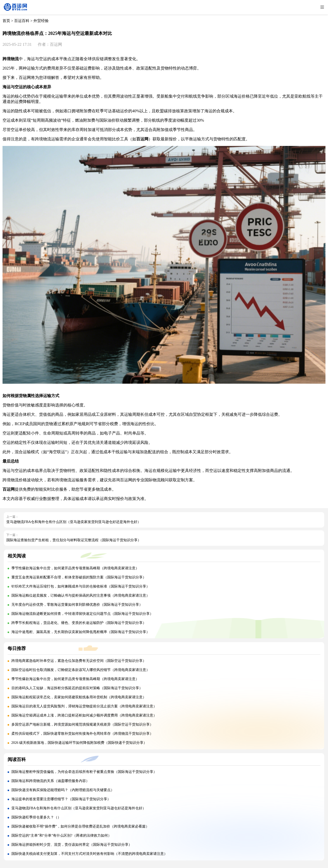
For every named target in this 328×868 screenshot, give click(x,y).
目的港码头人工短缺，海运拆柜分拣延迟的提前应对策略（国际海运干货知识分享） (77, 688)
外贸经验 (41, 21)
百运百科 (22, 21)
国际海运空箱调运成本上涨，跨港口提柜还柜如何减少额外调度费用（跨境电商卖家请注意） (84, 715)
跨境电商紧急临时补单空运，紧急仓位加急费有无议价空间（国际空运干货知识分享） (79, 661)
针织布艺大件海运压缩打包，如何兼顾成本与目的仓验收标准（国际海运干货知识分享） (81, 586)
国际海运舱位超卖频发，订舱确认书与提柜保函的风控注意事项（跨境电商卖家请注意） (81, 595)
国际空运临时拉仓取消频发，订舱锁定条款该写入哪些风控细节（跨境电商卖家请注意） (81, 670)
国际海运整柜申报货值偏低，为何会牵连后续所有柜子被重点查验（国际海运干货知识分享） (84, 772)
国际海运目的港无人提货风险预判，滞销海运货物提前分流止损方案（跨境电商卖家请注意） (84, 706)
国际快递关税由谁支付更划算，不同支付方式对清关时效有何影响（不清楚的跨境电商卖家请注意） (89, 854)
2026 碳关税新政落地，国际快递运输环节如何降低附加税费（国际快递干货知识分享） (79, 743)
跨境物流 (11, 59)
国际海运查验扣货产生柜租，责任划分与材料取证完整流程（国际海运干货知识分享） (74, 540)
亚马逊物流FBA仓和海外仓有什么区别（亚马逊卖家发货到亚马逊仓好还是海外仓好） (74, 522)
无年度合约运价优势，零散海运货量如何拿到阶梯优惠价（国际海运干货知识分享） (77, 605)
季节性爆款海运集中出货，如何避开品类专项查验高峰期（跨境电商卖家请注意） (75, 568)
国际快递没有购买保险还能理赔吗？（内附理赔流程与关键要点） (63, 790)
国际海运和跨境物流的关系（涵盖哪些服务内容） (50, 781)
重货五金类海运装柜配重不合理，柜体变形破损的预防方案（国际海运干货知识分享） (79, 577)
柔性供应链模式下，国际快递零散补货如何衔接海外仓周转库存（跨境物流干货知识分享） (82, 734)
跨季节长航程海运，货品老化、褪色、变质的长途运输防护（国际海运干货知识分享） (79, 623)
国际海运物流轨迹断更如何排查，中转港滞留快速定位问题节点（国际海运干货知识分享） (82, 614)
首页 (6, 21)
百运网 (142, 139)
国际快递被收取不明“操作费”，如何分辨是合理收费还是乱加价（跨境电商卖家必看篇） (80, 826)
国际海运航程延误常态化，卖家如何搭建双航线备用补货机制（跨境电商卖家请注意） (79, 697)
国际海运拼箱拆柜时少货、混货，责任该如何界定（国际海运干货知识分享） (72, 845)
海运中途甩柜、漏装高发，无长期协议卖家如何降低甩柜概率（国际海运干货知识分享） (81, 632)
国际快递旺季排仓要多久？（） (36, 817)
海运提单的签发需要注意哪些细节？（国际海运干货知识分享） (61, 799)
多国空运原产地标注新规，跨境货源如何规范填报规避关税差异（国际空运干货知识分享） (82, 724)
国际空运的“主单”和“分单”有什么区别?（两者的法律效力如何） (61, 836)
